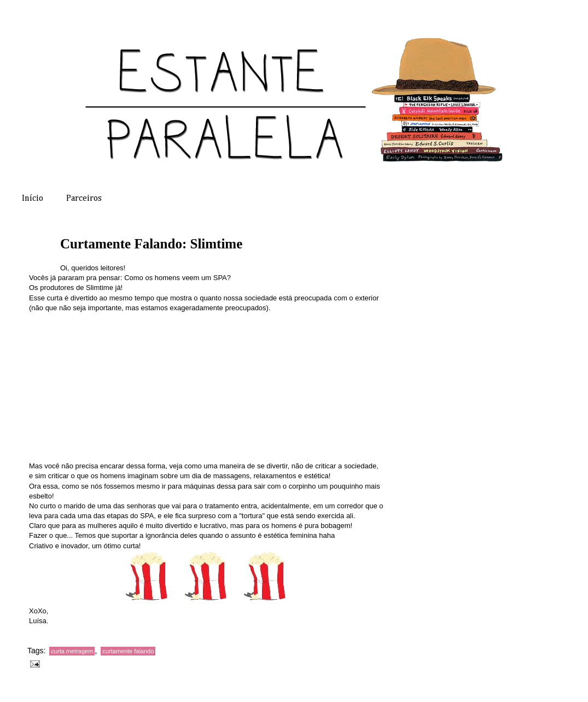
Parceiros (84, 199)
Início (33, 199)
